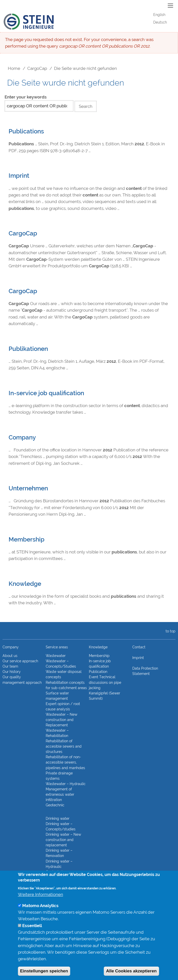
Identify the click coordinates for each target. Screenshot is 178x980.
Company (22, 437)
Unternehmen (28, 488)
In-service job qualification (46, 393)
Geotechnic (55, 805)
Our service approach (20, 661)
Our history (12, 672)
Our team (10, 666)
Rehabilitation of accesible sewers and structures (64, 746)
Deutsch (160, 22)
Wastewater (56, 656)
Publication (98, 672)
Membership (27, 539)
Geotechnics (56, 872)
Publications (26, 131)
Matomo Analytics (40, 915)
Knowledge (25, 584)
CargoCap (37, 68)
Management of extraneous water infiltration (60, 794)
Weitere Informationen (41, 904)
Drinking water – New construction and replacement (63, 840)
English (159, 15)
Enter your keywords (26, 97)
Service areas (57, 647)
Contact (139, 647)
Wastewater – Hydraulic (66, 784)
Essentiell (32, 935)
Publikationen (28, 349)
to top (170, 631)
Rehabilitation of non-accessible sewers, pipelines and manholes (65, 762)
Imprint (19, 176)
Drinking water (58, 818)
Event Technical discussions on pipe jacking (105, 682)
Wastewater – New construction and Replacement (61, 720)
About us (10, 656)
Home (14, 68)
